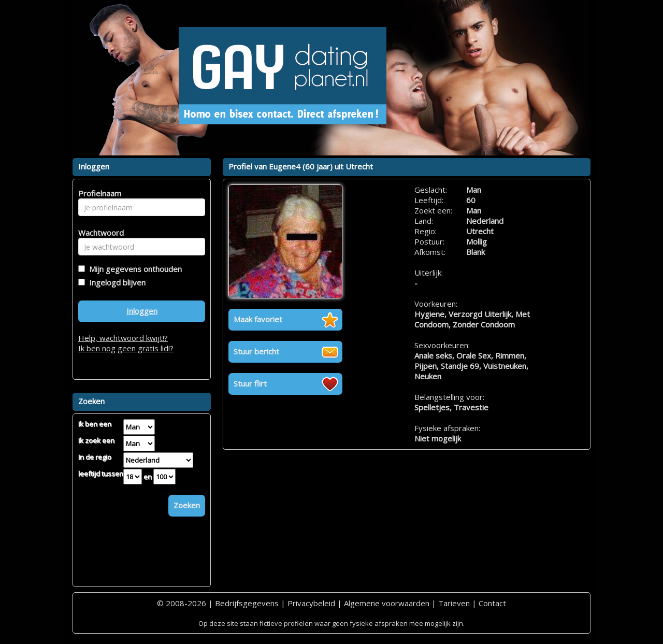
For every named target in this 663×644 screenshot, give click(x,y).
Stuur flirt (250, 383)
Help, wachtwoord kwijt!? (123, 338)
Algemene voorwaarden (387, 603)
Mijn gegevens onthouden (133, 269)
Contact (492, 603)
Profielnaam (98, 193)
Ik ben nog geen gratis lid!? (126, 348)
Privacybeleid (311, 603)
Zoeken (187, 505)
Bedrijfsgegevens (247, 603)
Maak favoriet (258, 319)
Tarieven (454, 603)
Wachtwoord (98, 233)
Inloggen (142, 311)
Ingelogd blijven (115, 282)
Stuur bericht (256, 351)
